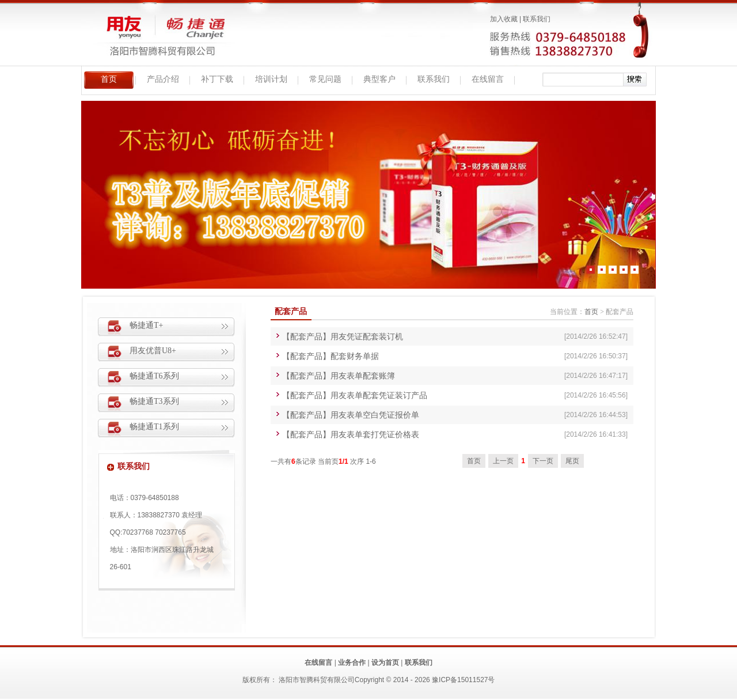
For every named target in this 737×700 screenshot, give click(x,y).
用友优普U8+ (153, 351)
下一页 (543, 461)
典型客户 (379, 79)
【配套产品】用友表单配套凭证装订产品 (355, 395)
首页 (109, 79)
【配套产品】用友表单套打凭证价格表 (351, 434)
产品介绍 (163, 79)
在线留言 (488, 79)
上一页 (503, 461)
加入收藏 (504, 19)
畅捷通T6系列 (154, 376)
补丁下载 (217, 79)
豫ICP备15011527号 (463, 680)
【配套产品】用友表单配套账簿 (339, 376)
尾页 (572, 461)
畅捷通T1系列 (154, 427)
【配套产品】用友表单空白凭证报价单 (351, 415)
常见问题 (325, 79)
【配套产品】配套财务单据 (330, 356)
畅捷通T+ (146, 325)
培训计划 (271, 79)
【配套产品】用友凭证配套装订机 (343, 336)
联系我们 (537, 19)
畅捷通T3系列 (154, 401)
